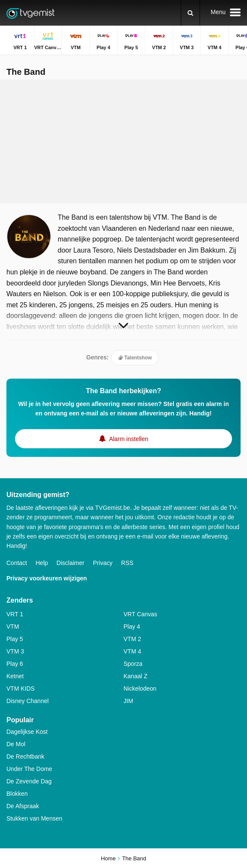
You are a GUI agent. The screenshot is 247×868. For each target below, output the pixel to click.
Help (42, 563)
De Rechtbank (25, 756)
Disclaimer (70, 563)
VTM (13, 627)
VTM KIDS (21, 689)
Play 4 (132, 627)
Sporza (133, 664)
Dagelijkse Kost (27, 732)
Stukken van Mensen (34, 818)
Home (108, 858)
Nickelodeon (140, 689)
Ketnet (15, 676)
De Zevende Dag (29, 781)
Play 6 (15, 664)
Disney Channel (28, 701)
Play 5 (15, 639)
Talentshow (135, 358)
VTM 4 (132, 651)
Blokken (17, 794)
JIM (128, 701)
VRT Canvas (140, 614)
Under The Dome (29, 769)
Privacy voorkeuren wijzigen (47, 578)
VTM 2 (132, 639)
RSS (127, 563)
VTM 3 (15, 651)
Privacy (103, 563)
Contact (17, 563)
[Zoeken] (190, 13)
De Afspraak (23, 806)
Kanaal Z (135, 676)
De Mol (16, 744)
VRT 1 (15, 614)
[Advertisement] (123, 141)
